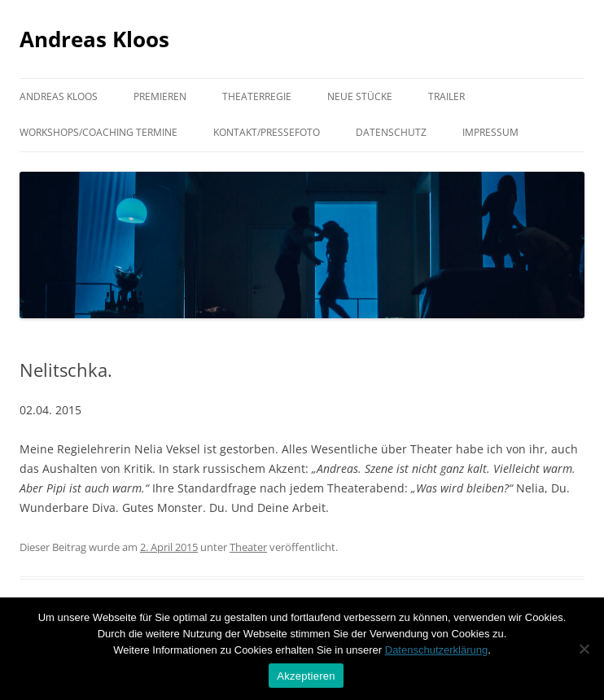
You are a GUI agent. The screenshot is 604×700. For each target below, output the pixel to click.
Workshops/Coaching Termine (98, 132)
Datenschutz (391, 132)
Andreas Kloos (94, 39)
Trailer (446, 96)
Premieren (160, 96)
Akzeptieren (306, 676)
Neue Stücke (360, 96)
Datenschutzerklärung (436, 650)
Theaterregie (257, 96)
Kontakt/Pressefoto (267, 132)
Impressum (490, 132)
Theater (248, 547)
